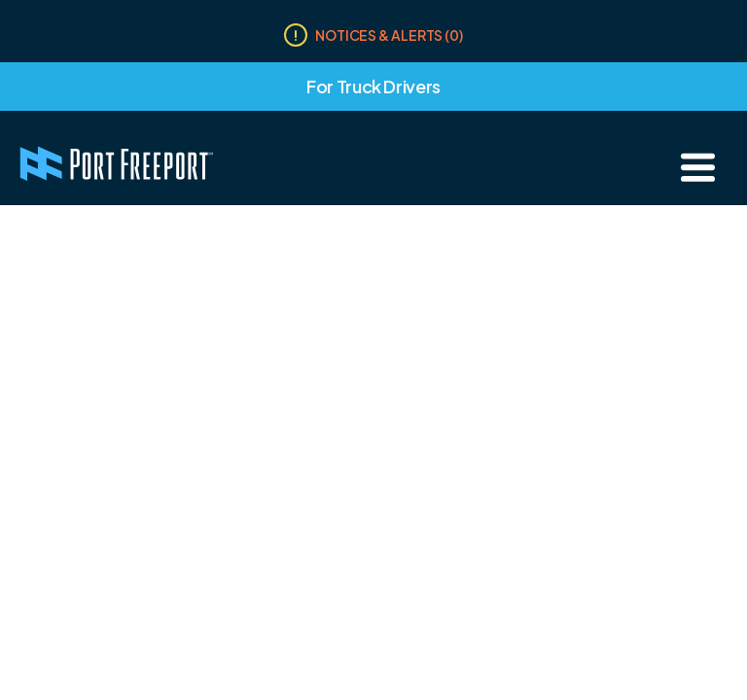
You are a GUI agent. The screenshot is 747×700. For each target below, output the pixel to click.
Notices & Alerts (389, 35)
